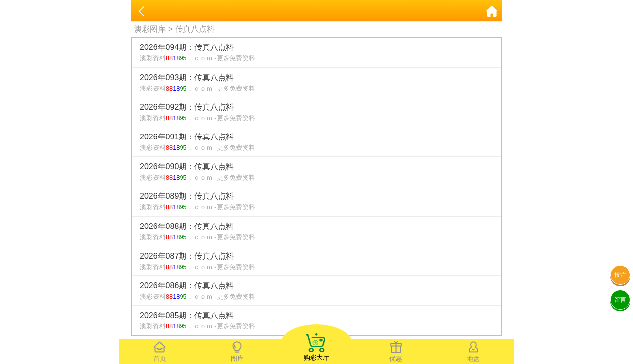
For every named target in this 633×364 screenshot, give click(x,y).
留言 (620, 300)
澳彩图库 (150, 29)
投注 (620, 275)
